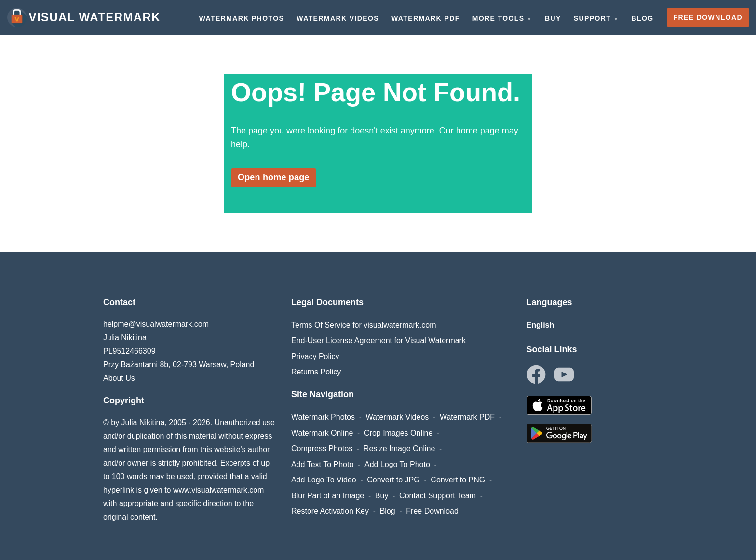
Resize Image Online (399, 448)
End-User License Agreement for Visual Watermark (378, 340)
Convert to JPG (393, 480)
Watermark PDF (467, 417)
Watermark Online (322, 433)
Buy (382, 496)
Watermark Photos (323, 417)
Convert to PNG (458, 480)
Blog (388, 511)
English (540, 325)
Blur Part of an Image (328, 496)
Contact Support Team (438, 496)
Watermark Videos (398, 417)
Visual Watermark (84, 17)
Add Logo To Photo (397, 464)
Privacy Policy (315, 356)
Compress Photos (322, 448)
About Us (119, 378)
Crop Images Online (398, 433)
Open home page (274, 177)
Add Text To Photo (322, 464)
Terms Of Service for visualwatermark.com (364, 325)
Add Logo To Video (324, 480)
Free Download (432, 511)
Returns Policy (316, 372)
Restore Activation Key (330, 511)
